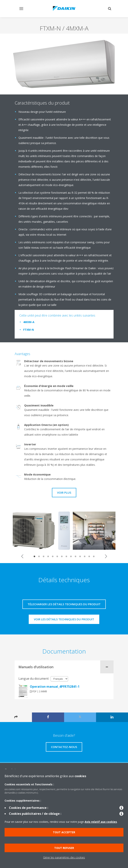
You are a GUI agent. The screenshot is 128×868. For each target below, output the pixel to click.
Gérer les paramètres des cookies (64, 857)
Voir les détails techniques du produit (64, 619)
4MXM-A (29, 322)
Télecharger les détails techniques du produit (64, 604)
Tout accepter (64, 832)
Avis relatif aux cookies (101, 822)
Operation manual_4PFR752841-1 (55, 687)
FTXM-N (29, 330)
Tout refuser (64, 848)
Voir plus (64, 492)
